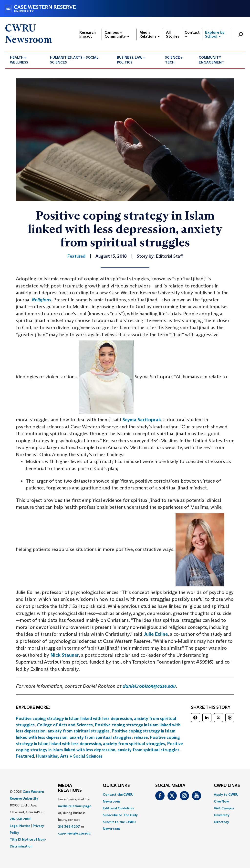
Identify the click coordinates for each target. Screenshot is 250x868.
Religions (41, 300)
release (141, 737)
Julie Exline (156, 634)
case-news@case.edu (74, 833)
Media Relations (150, 34)
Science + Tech (174, 60)
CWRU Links (227, 786)
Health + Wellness (19, 60)
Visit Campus (224, 808)
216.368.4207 (69, 826)
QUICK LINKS (116, 786)
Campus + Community (117, 34)
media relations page (75, 806)
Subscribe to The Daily (120, 815)
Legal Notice (20, 826)
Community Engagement (211, 60)
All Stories (173, 34)
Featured (25, 756)
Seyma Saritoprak (142, 420)
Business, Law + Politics (131, 60)
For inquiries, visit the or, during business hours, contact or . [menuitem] (75, 816)
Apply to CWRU (226, 794)
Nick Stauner (65, 655)
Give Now (221, 801)
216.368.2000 (21, 819)
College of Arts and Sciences (65, 725)
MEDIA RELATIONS (70, 788)
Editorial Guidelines (118, 808)
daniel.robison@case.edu (149, 686)
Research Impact (88, 34)
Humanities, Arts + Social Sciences (74, 60)
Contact (192, 34)
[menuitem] (25, 60)
